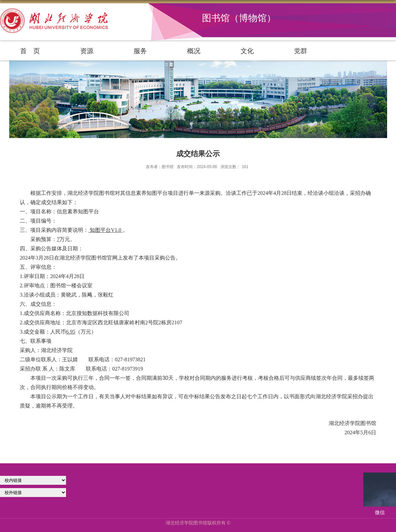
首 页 (30, 51)
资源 (87, 51)
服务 (140, 51)
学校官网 (33, 480)
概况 (194, 51)
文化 (247, 51)
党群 (301, 51)
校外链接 (33, 493)
